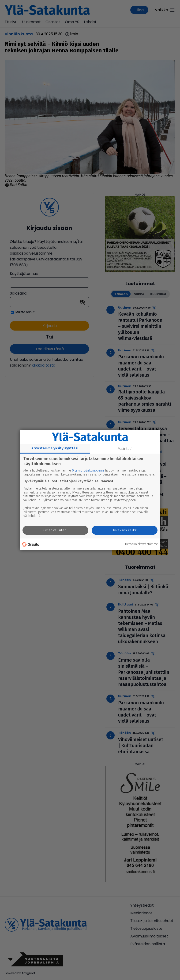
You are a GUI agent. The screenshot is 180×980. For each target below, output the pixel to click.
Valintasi (125, 449)
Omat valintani (56, 530)
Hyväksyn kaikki (125, 530)
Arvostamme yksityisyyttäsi (55, 448)
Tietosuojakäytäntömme (141, 544)
